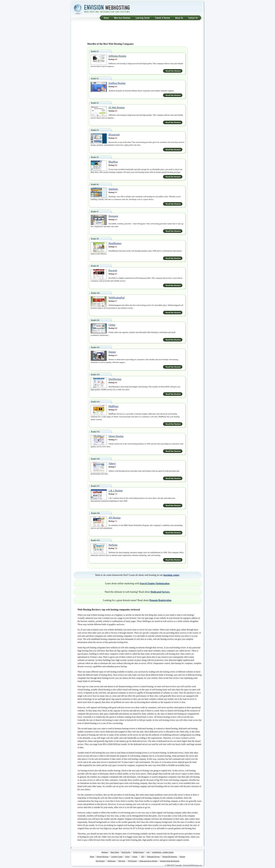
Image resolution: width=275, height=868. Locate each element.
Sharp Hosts (115, 852)
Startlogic (113, 189)
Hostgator (113, 216)
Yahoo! (112, 463)
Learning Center (117, 857)
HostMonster (115, 243)
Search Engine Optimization (155, 583)
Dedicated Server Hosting (148, 861)
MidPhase (113, 406)
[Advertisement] (137, 32)
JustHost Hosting (117, 83)
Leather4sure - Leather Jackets (163, 852)
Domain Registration (160, 600)
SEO (143, 857)
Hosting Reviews (103, 857)
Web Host (122, 861)
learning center (171, 575)
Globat (112, 325)
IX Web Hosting (117, 108)
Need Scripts (126, 852)
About (127, 857)
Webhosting (112, 861)
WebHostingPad (117, 298)
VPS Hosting (132, 861)
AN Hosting (115, 518)
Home (92, 857)
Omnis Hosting (116, 436)
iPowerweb (114, 135)
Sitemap (182, 857)
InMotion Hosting (117, 56)
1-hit (148, 852)
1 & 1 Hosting (116, 491)
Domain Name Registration (170, 861)
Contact (135, 857)
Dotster (112, 352)
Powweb (113, 270)
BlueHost (113, 162)
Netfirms (113, 545)
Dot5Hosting (115, 379)
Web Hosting (100, 861)
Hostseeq (105, 852)
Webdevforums (138, 852)
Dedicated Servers (160, 592)
